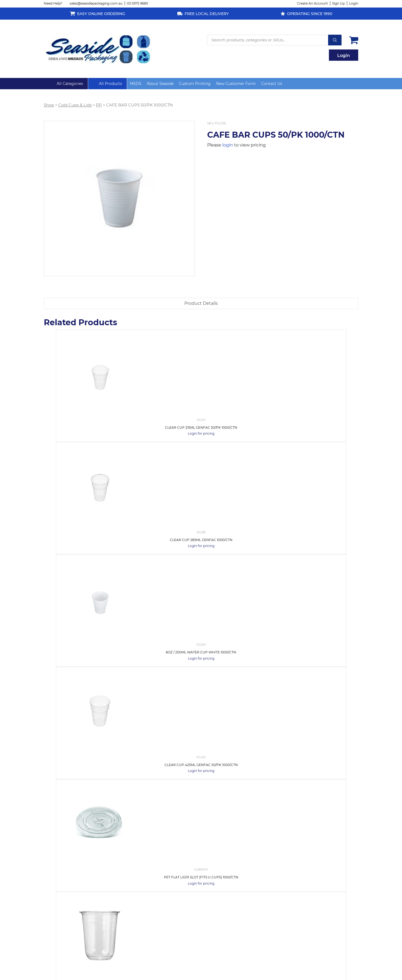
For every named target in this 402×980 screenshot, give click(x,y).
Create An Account (312, 3)
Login (354, 3)
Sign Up (338, 3)
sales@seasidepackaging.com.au (96, 3)
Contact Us (272, 84)
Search (335, 40)
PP (99, 105)
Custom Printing (195, 84)
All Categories (70, 84)
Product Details (201, 303)
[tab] (201, 303)
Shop (49, 105)
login (228, 145)
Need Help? (53, 3)
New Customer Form (236, 84)
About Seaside (160, 84)
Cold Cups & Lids (75, 105)
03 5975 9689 (137, 3)
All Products (110, 84)
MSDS (136, 84)
